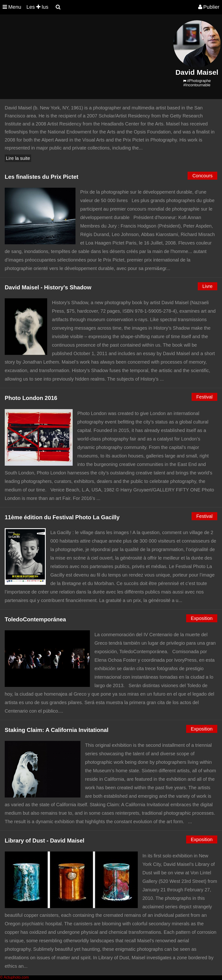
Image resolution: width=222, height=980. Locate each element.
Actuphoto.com (16, 977)
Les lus (37, 7)
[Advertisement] (86, 53)
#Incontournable (197, 85)
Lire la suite (18, 158)
